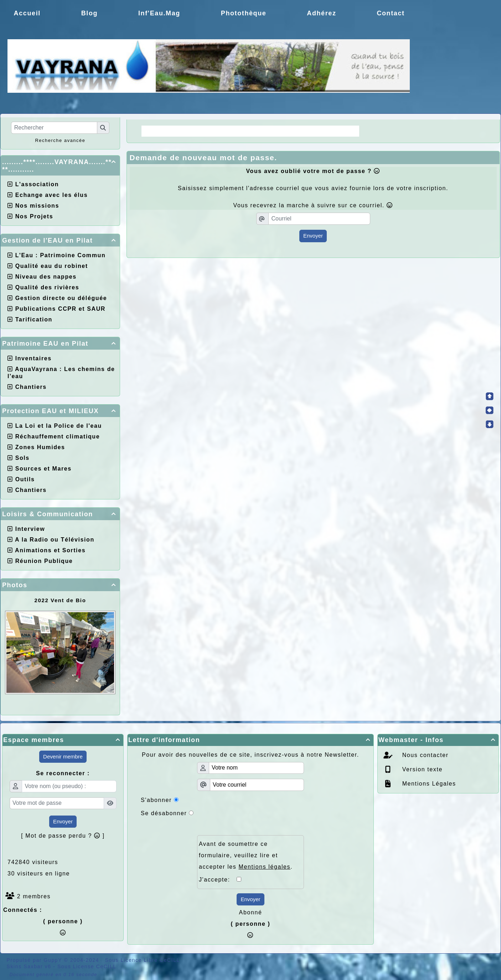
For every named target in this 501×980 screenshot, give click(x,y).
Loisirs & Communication (60, 514)
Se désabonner (164, 813)
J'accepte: (218, 880)
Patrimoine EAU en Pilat (60, 344)
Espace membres (63, 740)
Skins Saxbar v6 (29, 966)
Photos (60, 585)
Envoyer (313, 236)
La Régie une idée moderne (192, 131)
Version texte (421, 769)
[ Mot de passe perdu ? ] (63, 836)
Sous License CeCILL (87, 966)
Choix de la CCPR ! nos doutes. (301, 131)
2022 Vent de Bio (60, 600)
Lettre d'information (250, 740)
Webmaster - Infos (438, 740)
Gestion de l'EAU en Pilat (60, 240)
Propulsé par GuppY (35, 960)
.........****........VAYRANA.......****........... (60, 166)
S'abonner (156, 800)
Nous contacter (424, 755)
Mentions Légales (428, 784)
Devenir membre (63, 756)
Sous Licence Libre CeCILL (143, 960)
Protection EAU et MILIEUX (60, 411)
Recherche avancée (60, 140)
